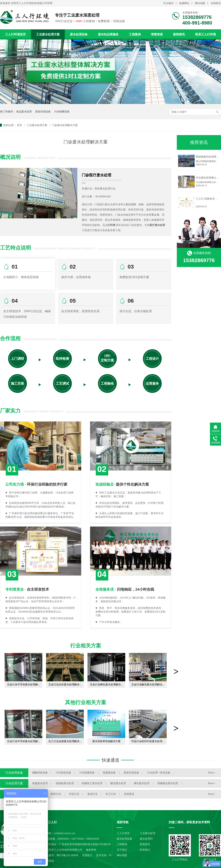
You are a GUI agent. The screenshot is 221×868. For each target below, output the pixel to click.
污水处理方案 (14, 783)
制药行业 (56, 794)
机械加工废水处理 (92, 783)
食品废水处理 (24, 111)
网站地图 (200, 3)
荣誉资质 (157, 34)
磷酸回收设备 (40, 773)
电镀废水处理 (40, 783)
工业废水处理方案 (48, 34)
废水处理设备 (79, 34)
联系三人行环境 (206, 34)
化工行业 (111, 794)
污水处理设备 (14, 773)
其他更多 (129, 794)
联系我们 (145, 850)
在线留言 (216, 3)
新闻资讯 (179, 34)
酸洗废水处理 (118, 783)
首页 (20, 125)
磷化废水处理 (142, 783)
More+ (212, 773)
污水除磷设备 (62, 111)
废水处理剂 (146, 839)
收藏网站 (184, 3)
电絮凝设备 (109, 773)
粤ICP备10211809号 (67, 855)
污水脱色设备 (64, 773)
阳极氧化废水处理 (168, 783)
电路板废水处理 (65, 783)
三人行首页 (123, 833)
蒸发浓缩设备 (43, 111)
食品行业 (92, 794)
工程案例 (135, 34)
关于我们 (122, 850)
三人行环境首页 (15, 34)
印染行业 (74, 794)
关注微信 (168, 3)
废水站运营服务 (108, 34)
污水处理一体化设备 (159, 773)
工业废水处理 (148, 833)
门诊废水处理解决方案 (65, 125)
